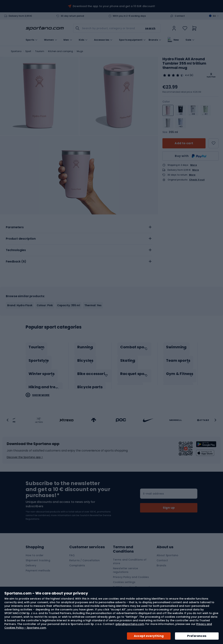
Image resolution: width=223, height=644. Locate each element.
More (194, 165)
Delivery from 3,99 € (20, 16)
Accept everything (149, 636)
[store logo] (45, 28)
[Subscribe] (169, 504)
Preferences (197, 636)
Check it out (197, 180)
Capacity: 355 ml (69, 305)
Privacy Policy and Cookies (131, 573)
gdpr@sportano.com (130, 624)
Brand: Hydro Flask (20, 305)
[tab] (79, 227)
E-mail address (154, 490)
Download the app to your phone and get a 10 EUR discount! (114, 6)
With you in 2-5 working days (129, 16)
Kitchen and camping (60, 51)
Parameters (15, 227)
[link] (174, 28)
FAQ (72, 551)
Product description (21, 239)
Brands (153, 40)
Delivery (31, 562)
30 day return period (72, 16)
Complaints (77, 562)
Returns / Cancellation (84, 557)
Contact (180, 16)
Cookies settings (124, 578)
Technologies (16, 250)
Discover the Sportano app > (25, 453)
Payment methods (38, 567)
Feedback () (16, 262)
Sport (28, 51)
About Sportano (167, 551)
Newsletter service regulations (125, 566)
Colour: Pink (45, 305)
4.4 (187, 75)
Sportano (16, 51)
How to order (35, 551)
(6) (191, 75)
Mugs (80, 51)
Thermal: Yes (93, 305)
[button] (8, 416)
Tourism (40, 51)
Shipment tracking (38, 557)
